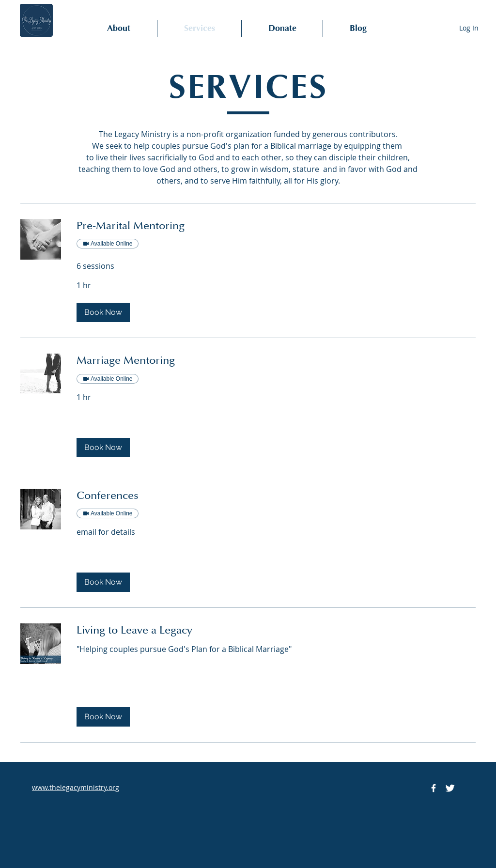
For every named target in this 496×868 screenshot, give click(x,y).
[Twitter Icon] (450, 788)
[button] (103, 312)
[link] (276, 226)
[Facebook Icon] (434, 788)
